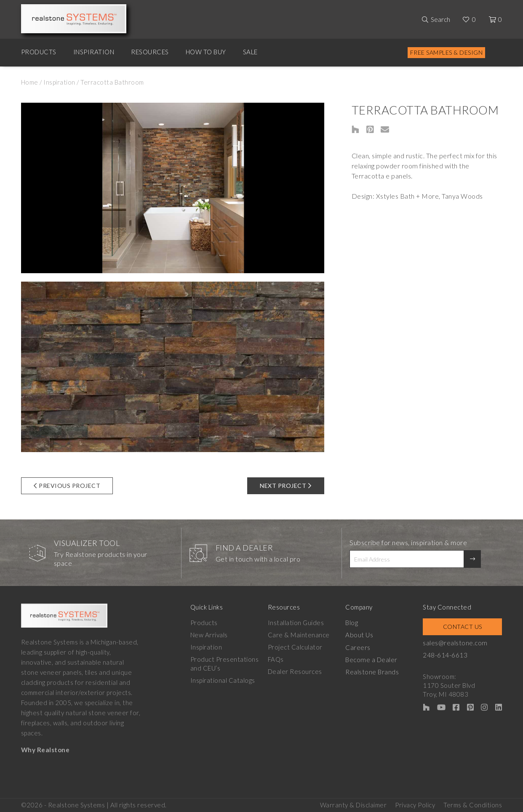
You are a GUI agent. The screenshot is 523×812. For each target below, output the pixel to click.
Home (30, 82)
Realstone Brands (375, 671)
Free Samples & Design (447, 52)
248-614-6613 (450, 655)
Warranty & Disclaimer (354, 804)
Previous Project (67, 486)
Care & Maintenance (300, 635)
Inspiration (94, 52)
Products (39, 52)
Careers (361, 647)
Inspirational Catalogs (223, 680)
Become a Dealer (374, 659)
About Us (362, 635)
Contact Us (465, 627)
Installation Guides (298, 623)
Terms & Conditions (473, 804)
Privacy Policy (415, 804)
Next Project (286, 486)
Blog (355, 623)
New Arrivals (209, 635)
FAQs (278, 659)
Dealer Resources (297, 671)
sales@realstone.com (460, 643)
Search (440, 19)
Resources (150, 52)
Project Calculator (297, 647)
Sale (250, 52)
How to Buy (206, 52)
